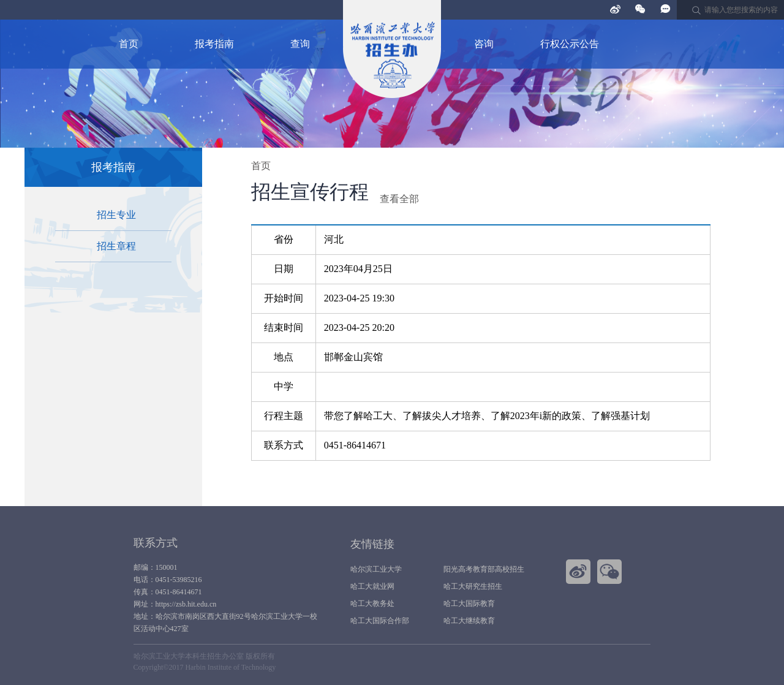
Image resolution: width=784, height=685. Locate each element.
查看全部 (399, 199)
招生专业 (116, 215)
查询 (300, 44)
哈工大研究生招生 (473, 586)
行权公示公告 (570, 44)
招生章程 (116, 246)
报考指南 (214, 44)
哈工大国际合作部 (380, 621)
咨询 (484, 44)
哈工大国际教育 (469, 604)
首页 (129, 44)
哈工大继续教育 (469, 621)
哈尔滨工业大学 (376, 569)
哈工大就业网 (372, 586)
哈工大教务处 (372, 604)
